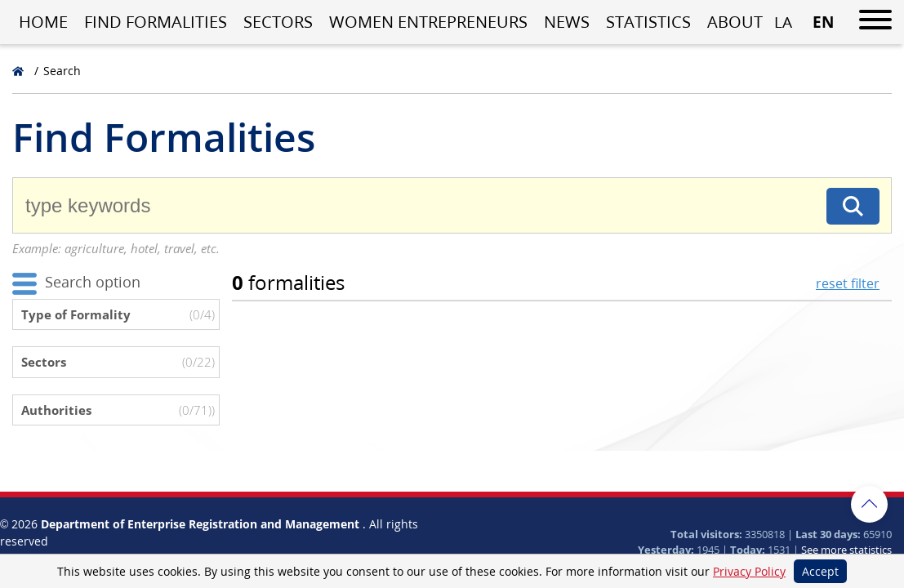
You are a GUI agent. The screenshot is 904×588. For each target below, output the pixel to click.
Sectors (278, 22)
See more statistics (846, 550)
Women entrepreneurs (428, 22)
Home (43, 22)
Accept (820, 571)
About (735, 22)
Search (62, 71)
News (567, 22)
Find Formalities (156, 22)
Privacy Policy (749, 571)
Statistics (648, 22)
